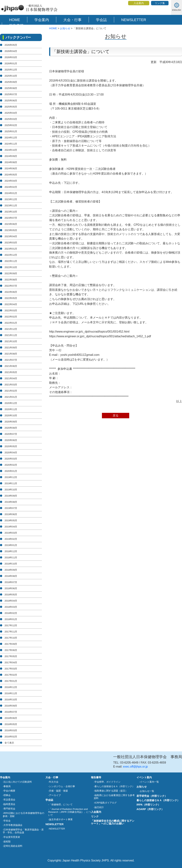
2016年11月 (11, 693)
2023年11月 (11, 206)
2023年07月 (11, 218)
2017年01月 (11, 681)
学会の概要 (9, 791)
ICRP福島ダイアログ (106, 803)
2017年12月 (11, 625)
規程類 (7, 842)
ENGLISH (177, 10)
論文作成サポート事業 (61, 819)
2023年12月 (11, 199)
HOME (15, 20)
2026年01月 (11, 63)
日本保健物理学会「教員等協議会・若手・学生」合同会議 (23, 831)
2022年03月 (11, 310)
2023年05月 (11, 230)
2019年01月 (11, 545)
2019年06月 (11, 514)
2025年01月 (11, 131)
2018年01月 (11, 619)
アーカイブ (55, 795)
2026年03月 (11, 57)
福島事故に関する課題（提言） (111, 791)
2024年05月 (11, 175)
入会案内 (139, 3)
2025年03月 (11, 119)
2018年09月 (11, 570)
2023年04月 (11, 236)
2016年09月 (11, 706)
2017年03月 (11, 669)
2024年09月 (11, 156)
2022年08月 (11, 280)
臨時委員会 (9, 804)
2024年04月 (11, 181)
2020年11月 (11, 409)
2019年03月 (11, 533)
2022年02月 (11, 317)
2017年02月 (11, 675)
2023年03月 (11, 243)
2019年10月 (11, 490)
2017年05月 (11, 656)
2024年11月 (11, 144)
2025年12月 (11, 70)
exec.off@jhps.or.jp (135, 767)
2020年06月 (11, 440)
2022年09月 (11, 273)
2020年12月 (11, 403)
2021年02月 (11, 391)
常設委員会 (9, 800)
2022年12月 (11, 255)
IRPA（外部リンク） (148, 805)
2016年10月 (11, 700)
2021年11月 (11, 335)
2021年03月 (11, 385)
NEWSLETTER (134, 20)
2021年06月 (11, 366)
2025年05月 (11, 107)
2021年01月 (11, 397)
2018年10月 (11, 564)
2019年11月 (11, 483)
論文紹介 (99, 807)
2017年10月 (11, 638)
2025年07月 (11, 94)
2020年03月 (11, 459)
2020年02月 (11, 465)
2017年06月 (11, 650)
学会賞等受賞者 (12, 837)
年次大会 (54, 782)
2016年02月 (11, 737)
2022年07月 (11, 286)
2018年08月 (11, 576)
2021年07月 (11, 360)
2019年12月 (11, 477)
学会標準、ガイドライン (107, 782)
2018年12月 (11, 551)
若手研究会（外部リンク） (152, 796)
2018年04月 (11, 601)
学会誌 (101, 20)
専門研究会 (9, 809)
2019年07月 (11, 508)
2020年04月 (11, 453)
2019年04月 (11, 527)
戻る (116, 415)
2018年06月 (11, 588)
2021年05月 (11, 372)
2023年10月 (11, 212)
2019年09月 (11, 496)
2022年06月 (11, 292)
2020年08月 (11, 428)
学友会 (7, 821)
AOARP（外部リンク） (150, 809)
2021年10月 (11, 341)
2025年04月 (11, 113)
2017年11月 (11, 632)
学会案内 (42, 20)
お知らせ (65, 28)
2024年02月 (11, 187)
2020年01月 (11, 471)
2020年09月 (11, 422)
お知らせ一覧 (147, 791)
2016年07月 (11, 712)
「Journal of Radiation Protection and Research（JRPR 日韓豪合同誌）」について (70, 812)
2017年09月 (11, 644)
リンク (95, 816)
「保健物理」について (61, 805)
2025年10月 (11, 76)
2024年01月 (11, 193)
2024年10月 (11, 150)
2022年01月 (11, 323)
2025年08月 (11, 88)
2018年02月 (11, 613)
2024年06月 (11, 168)
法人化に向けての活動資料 (18, 782)
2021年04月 (11, 378)
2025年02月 (11, 125)
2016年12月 (11, 687)
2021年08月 (11, 354)
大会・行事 (72, 20)
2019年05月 (11, 520)
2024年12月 (11, 138)
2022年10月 (11, 267)
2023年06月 (11, 224)
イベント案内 (144, 777)
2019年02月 (11, 539)
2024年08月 (11, 162)
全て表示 (9, 743)
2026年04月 (11, 51)
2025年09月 (11, 82)
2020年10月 (11, 415)
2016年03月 (11, 730)
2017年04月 (11, 662)
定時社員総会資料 (13, 846)
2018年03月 (11, 607)
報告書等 (16, 26)
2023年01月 (11, 249)
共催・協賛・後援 (58, 791)
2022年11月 (11, 261)
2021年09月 (11, 348)
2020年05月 (11, 446)
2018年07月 (11, 582)
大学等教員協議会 (13, 825)
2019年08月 (11, 502)
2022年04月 (11, 304)
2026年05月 (11, 45)
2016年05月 (11, 724)
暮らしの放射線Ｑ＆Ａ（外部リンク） (114, 786)
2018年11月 (11, 558)
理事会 (7, 795)
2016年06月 (11, 718)
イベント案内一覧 (149, 782)
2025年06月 (11, 101)
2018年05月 (11, 595)
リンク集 (160, 3)
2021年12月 (11, 329)
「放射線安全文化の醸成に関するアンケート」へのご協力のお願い (113, 822)
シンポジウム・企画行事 (62, 786)
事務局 (7, 786)
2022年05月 (11, 298)
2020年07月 (11, 434)
